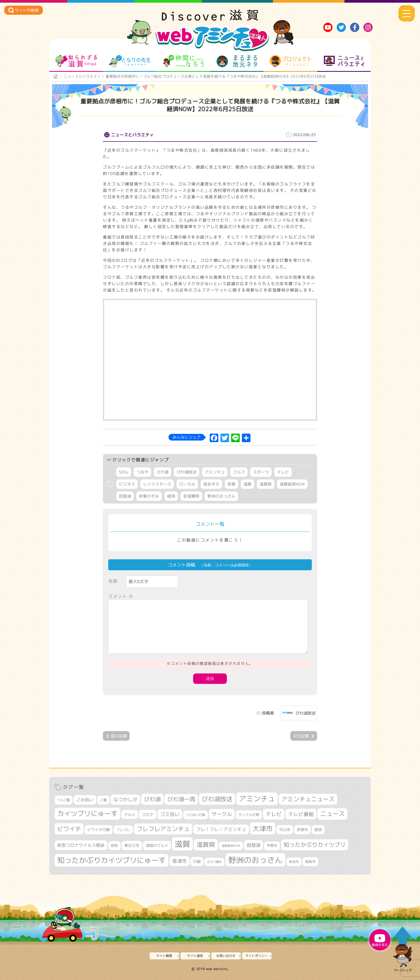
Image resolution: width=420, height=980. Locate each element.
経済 (171, 496)
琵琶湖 (125, 496)
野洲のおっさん (221, 496)
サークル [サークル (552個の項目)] (222, 814)
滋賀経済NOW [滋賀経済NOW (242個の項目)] (231, 846)
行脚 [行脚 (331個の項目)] (197, 861)
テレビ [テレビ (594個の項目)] (274, 814)
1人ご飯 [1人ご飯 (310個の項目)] (64, 800)
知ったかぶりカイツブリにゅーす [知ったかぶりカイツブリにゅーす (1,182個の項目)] (112, 860)
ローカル (187, 484)
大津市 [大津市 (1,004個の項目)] (263, 828)
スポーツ (261, 472)
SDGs (124, 472)
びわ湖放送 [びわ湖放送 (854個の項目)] (217, 799)
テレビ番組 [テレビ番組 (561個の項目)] (301, 814)
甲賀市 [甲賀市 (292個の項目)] (272, 846)
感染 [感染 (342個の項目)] (318, 830)
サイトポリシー (257, 956)
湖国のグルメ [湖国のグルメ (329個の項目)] (157, 845)
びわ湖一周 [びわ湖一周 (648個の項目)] (181, 799)
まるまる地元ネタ (237, 61)
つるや (142, 472)
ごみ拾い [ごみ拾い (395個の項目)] (85, 800)
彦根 (231, 484)
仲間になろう (183, 61)
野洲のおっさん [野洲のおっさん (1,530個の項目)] (255, 860)
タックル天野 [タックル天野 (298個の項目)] (249, 815)
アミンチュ (215, 472)
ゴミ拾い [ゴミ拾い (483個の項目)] (170, 814)
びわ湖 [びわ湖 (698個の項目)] (152, 799)
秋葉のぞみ (149, 496)
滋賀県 (266, 484)
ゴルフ (239, 472)
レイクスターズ (157, 484)
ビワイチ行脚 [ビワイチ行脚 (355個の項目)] (99, 830)
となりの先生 (130, 61)
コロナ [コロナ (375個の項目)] (148, 815)
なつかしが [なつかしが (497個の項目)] (125, 800)
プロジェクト (290, 61)
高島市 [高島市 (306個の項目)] (310, 862)
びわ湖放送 (187, 472)
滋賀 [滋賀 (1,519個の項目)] (182, 844)
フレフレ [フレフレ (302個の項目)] (123, 830)
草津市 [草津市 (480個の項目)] (179, 861)
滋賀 (247, 484)
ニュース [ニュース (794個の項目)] (332, 814)
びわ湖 (162, 472)
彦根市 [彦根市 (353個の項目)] (302, 830)
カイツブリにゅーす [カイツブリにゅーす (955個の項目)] (87, 814)
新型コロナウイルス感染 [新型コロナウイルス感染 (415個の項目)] (81, 845)
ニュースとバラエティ (344, 61)
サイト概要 (164, 956)
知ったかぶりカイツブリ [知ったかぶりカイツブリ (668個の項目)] (315, 845)
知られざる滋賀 (76, 61)
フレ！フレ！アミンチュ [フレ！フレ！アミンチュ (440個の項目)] (221, 829)
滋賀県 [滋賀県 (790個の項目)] (206, 845)
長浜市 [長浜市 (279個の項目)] (294, 862)
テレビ (283, 472)
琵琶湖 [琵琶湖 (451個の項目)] (254, 845)
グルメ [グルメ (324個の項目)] (130, 815)
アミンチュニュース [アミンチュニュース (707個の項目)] (308, 799)
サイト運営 (195, 956)
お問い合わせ (226, 956)
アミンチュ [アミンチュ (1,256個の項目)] (257, 799)
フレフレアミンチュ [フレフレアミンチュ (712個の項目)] (163, 829)
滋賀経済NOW (292, 484)
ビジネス (127, 484)
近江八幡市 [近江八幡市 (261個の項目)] (214, 862)
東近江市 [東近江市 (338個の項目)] (132, 845)
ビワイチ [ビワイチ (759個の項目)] (69, 829)
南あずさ (211, 484)
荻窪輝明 (191, 496)
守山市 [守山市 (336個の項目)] (285, 830)
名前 (113, 581)
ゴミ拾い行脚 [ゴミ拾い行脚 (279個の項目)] (196, 815)
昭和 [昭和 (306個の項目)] (114, 845)
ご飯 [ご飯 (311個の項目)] (103, 800)
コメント (121, 596)
